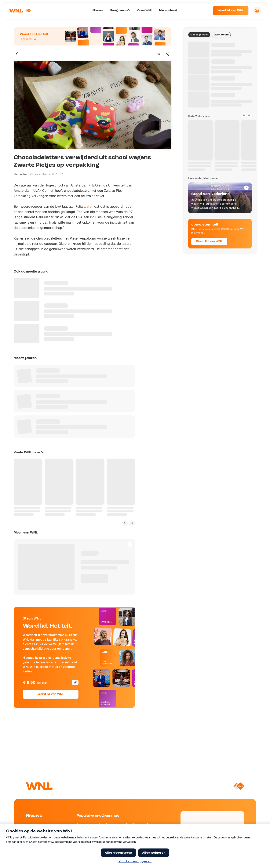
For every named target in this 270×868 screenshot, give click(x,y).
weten (88, 206)
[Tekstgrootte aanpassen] (158, 54)
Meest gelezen (199, 35)
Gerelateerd (221, 35)
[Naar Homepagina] (20, 11)
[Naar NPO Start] (239, 786)
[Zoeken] (205, 11)
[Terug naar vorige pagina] (17, 54)
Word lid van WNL (231, 11)
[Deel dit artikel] (168, 54)
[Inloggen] (257, 11)
